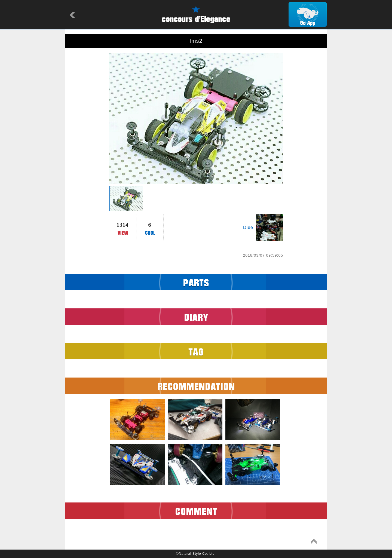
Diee (248, 227)
